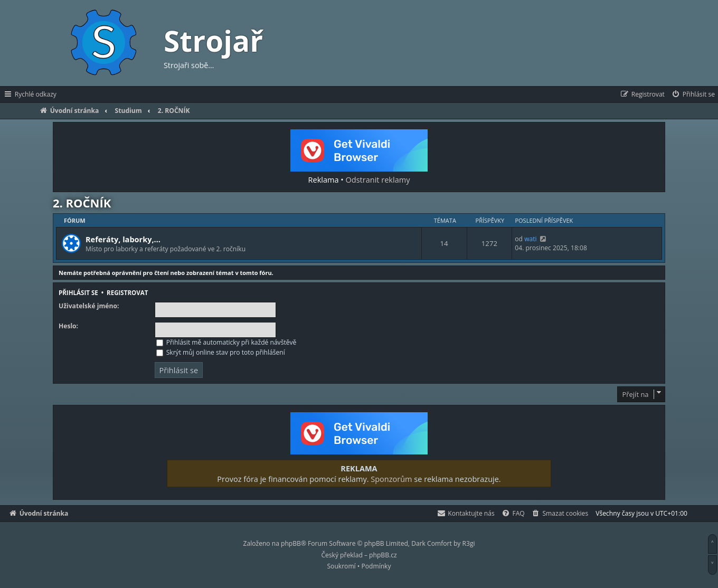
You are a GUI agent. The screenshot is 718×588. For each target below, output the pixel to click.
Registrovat (127, 293)
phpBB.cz (383, 555)
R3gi (469, 543)
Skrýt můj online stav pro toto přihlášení (221, 352)
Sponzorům (391, 479)
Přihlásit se (78, 293)
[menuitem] (693, 94)
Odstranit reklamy (378, 179)
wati (530, 239)
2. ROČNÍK (82, 203)
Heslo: (68, 326)
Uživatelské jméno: (89, 306)
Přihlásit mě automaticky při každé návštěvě (226, 342)
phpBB (291, 543)
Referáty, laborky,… (123, 239)
